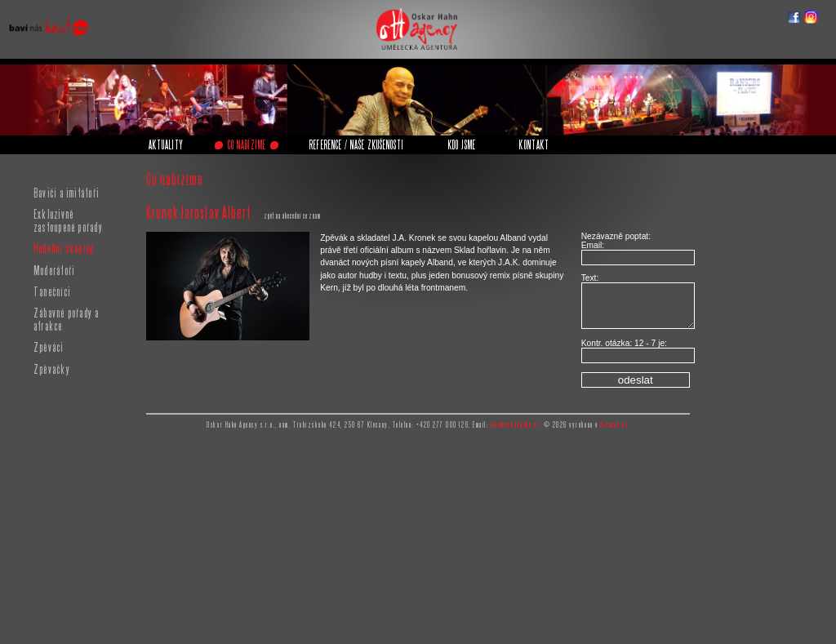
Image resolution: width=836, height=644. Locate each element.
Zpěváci (49, 347)
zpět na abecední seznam (292, 216)
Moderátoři (54, 270)
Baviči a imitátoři (66, 193)
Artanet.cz (614, 425)
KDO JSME (462, 145)
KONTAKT (534, 145)
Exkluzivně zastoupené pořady (68, 220)
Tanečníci (52, 291)
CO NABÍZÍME (247, 145)
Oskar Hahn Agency (414, 13)
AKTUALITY (166, 145)
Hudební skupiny (64, 248)
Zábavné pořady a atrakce (67, 319)
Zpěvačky (52, 369)
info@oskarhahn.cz (516, 425)
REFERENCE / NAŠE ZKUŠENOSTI (357, 145)
